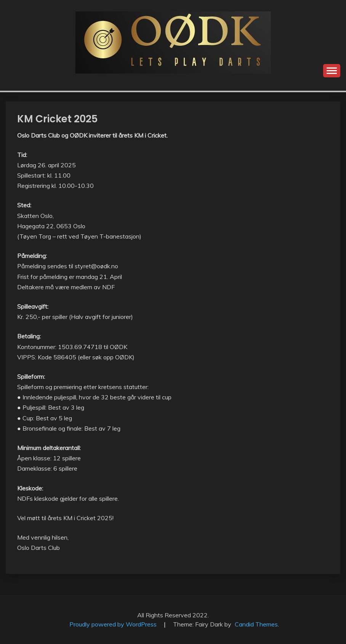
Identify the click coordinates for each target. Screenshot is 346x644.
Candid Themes (256, 624)
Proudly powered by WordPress (114, 624)
